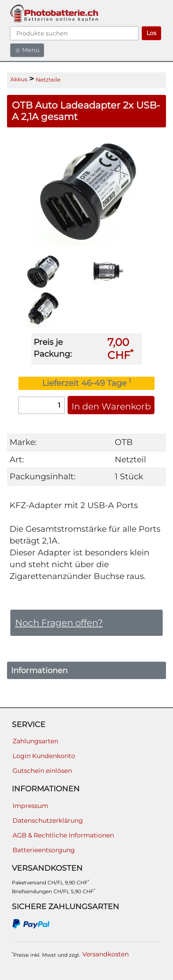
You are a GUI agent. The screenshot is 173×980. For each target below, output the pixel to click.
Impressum (30, 806)
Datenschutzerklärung (48, 820)
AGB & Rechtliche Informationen (63, 835)
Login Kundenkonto (44, 756)
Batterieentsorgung (44, 850)
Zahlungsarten (35, 741)
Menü (27, 50)
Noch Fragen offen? (59, 623)
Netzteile (48, 80)
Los (151, 33)
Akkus (19, 79)
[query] (74, 33)
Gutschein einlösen (42, 771)
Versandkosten (105, 954)
